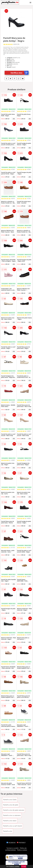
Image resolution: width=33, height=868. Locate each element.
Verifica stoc (19, 73)
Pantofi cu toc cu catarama (12, 815)
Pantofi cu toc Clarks (10, 800)
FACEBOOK (11, 843)
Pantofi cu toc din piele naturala (14, 810)
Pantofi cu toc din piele (11, 805)
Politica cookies (22, 850)
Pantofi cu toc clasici (10, 821)
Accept (24, 866)
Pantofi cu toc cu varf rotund (12, 826)
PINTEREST (21, 843)
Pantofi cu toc (8, 831)
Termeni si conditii (13, 848)
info (14, 119)
